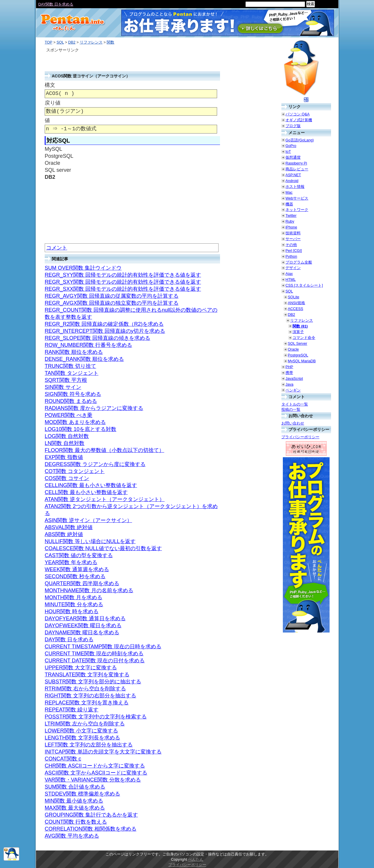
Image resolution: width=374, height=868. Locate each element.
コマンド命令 (304, 338)
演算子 (298, 332)
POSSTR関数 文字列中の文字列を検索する (96, 717)
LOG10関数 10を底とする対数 (80, 429)
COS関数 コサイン (67, 478)
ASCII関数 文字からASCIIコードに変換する (96, 773)
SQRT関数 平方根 (66, 380)
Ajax (289, 274)
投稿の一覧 (291, 409)
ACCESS (296, 309)
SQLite (294, 297)
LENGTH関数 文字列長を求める (82, 738)
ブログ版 (293, 126)
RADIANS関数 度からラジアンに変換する (94, 408)
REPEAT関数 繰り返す (72, 710)
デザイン (293, 268)
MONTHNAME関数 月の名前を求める (89, 590)
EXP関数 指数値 (64, 457)
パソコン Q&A (298, 114)
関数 (110, 42)
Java (289, 384)
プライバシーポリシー (300, 437)
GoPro (291, 146)
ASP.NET (293, 175)
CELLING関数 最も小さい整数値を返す (91, 485)
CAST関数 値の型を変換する (79, 555)
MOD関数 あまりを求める (75, 422)
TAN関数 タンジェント (72, 373)
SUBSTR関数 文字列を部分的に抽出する (93, 682)
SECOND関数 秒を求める (75, 576)
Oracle (293, 349)
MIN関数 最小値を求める (74, 801)
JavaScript (294, 378)
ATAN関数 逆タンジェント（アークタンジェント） (105, 499)
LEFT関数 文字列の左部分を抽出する (89, 745)
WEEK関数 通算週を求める (77, 569)
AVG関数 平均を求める (72, 836)
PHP (289, 367)
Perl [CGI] (294, 251)
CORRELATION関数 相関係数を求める (91, 829)
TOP (49, 42)
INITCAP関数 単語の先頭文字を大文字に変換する (103, 752)
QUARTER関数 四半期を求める (82, 583)
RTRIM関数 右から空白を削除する (85, 689)
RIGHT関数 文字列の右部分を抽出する (90, 696)
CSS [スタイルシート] (304, 285)
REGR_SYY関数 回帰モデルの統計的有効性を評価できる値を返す (123, 275)
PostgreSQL (298, 355)
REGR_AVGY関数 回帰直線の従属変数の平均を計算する (112, 296)
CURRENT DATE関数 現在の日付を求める (95, 661)
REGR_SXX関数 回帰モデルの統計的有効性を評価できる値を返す (123, 289)
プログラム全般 (299, 262)
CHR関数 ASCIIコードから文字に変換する (95, 766)
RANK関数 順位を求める (74, 352)
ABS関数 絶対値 (64, 534)
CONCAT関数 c (63, 759)
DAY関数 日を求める (69, 640)
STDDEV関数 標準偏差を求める (82, 794)
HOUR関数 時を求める (72, 611)
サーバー (293, 239)
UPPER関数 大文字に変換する (81, 668)
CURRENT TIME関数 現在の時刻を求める (94, 654)
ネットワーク (297, 210)
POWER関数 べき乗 (69, 415)
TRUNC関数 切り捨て (70, 366)
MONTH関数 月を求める (73, 597)
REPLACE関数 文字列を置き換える (87, 703)
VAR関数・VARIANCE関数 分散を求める (93, 780)
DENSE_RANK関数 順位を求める (84, 359)
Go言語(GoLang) (300, 140)
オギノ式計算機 (299, 120)
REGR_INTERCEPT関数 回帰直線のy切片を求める (105, 331)
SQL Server (297, 343)
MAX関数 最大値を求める (75, 808)
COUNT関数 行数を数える (76, 822)
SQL (60, 42)
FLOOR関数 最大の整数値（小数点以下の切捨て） (104, 450)
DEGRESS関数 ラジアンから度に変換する (95, 464)
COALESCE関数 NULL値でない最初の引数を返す (103, 548)
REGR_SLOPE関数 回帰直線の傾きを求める (97, 338)
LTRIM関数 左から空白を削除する (85, 724)
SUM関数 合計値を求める (75, 787)
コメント (57, 248)
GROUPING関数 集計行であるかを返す (91, 815)
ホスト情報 (295, 187)
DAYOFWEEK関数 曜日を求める (83, 626)
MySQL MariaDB (302, 361)
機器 (289, 204)
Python (291, 256)
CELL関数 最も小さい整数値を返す (86, 492)
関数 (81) (300, 326)
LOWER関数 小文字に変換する (81, 731)
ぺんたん (196, 859)
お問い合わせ (293, 423)
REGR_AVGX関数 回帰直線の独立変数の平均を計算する (112, 303)
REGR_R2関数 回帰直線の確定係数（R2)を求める (104, 324)
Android (292, 181)
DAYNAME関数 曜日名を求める (82, 633)
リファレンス (91, 42)
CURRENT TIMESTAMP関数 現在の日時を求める (103, 647)
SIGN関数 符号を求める (73, 394)
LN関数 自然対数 (65, 443)
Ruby (290, 221)
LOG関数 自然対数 (67, 436)
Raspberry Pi (296, 163)
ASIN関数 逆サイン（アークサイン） (88, 520)
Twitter (291, 215)
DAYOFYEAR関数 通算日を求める (85, 618)
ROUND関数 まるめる (71, 401)
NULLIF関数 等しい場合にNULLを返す (90, 541)
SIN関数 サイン (63, 387)
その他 (291, 245)
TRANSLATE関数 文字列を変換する (87, 675)
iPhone (291, 227)
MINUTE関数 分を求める (74, 604)
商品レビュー (297, 169)
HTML (291, 279)
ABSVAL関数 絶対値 (69, 527)
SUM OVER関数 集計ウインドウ (83, 268)
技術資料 (293, 233)
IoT (288, 151)
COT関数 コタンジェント (75, 471)
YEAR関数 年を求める (71, 562)
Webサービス (297, 198)
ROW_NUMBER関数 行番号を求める (88, 345)
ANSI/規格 (296, 303)
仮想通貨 (293, 157)
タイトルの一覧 (295, 404)
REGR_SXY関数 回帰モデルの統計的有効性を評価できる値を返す (123, 282)
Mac (289, 192)
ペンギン (293, 390)
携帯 (289, 373)
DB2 (72, 42)
